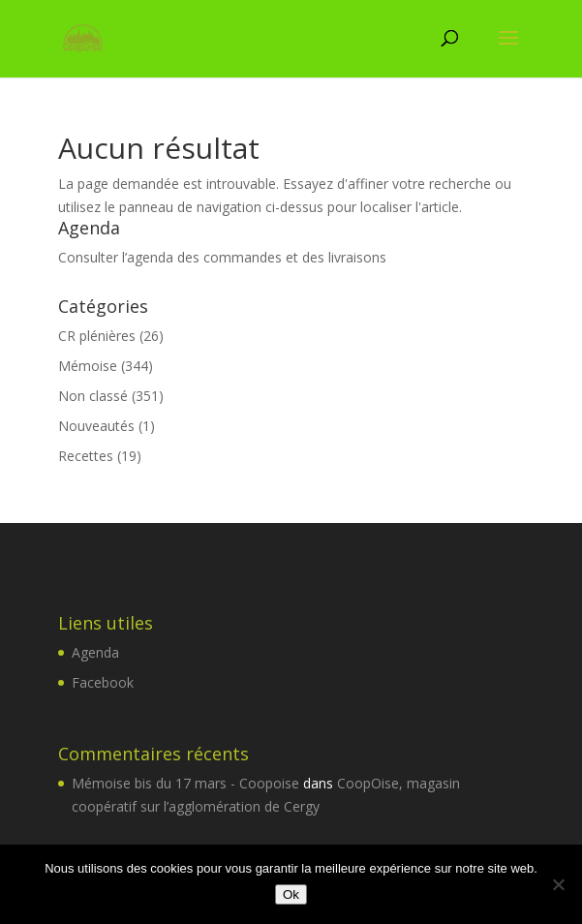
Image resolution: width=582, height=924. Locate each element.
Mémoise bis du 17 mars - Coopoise (185, 783)
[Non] (558, 884)
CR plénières (97, 336)
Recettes (86, 456)
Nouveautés (96, 426)
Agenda (95, 652)
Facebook (103, 682)
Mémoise (88, 366)
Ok (291, 894)
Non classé (93, 396)
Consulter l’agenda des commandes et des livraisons (222, 257)
